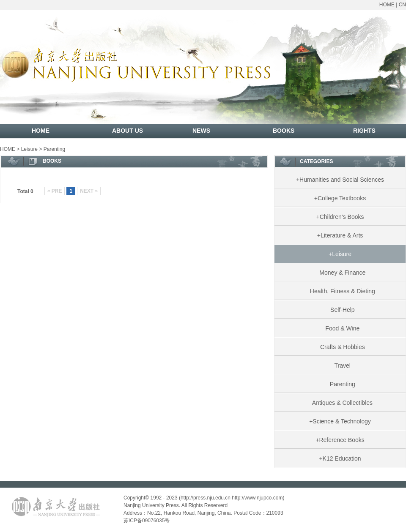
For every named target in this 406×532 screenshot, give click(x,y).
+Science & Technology (340, 421)
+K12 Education (340, 458)
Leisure (29, 149)
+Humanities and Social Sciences (340, 180)
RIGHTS (364, 131)
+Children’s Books (340, 217)
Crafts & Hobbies (340, 347)
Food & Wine (340, 328)
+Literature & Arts (340, 235)
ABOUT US (128, 131)
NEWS (201, 131)
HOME (387, 5)
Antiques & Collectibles (340, 403)
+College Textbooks (340, 198)
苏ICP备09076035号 (147, 521)
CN (402, 5)
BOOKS (284, 131)
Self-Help (340, 310)
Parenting (54, 149)
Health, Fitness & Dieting (340, 291)
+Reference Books (340, 440)
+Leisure (340, 254)
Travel (340, 366)
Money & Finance (340, 273)
